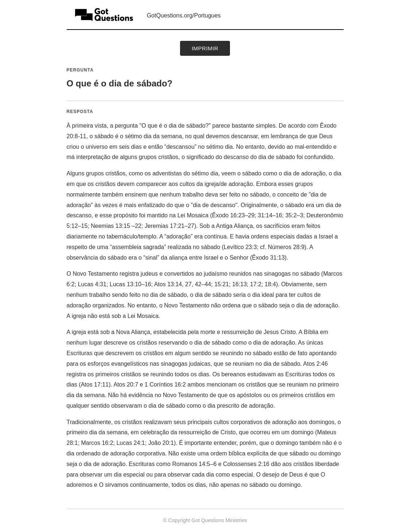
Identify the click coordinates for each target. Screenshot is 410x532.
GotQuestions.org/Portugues (184, 15)
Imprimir (205, 48)
